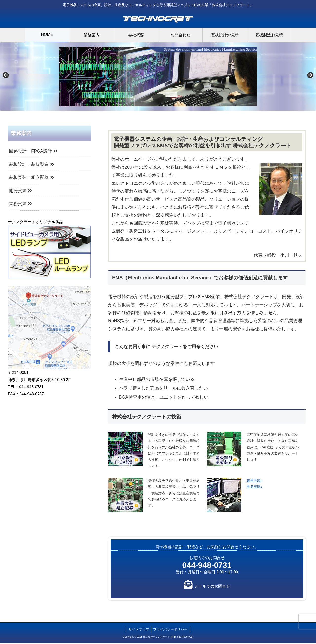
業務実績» (255, 481)
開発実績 (20, 192)
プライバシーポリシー (171, 630)
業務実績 (20, 205)
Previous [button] (6, 76)
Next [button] (310, 76)
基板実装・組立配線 (31, 178)
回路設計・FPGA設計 (33, 152)
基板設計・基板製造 (31, 165)
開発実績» (255, 488)
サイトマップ (138, 630)
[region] (158, 77)
